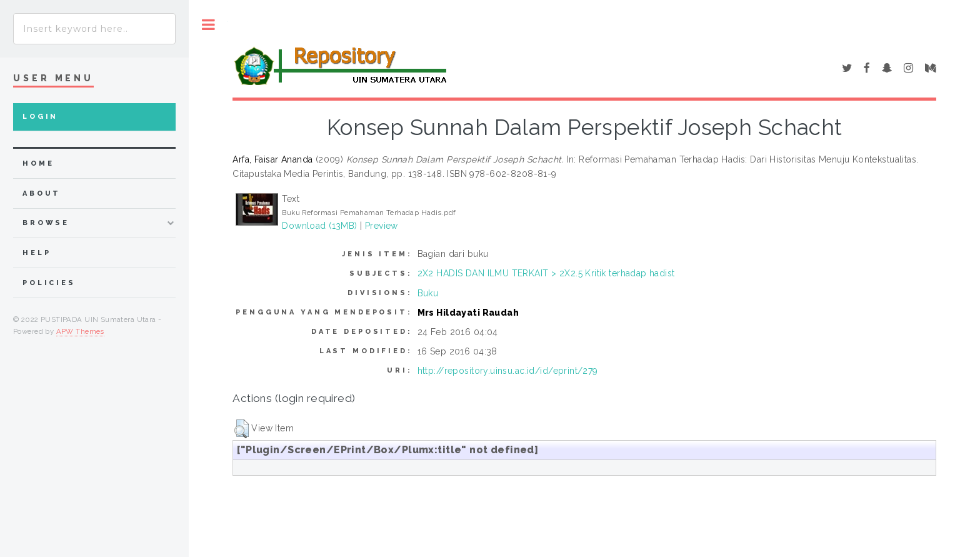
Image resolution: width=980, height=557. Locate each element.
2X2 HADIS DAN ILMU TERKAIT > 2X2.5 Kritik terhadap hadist (546, 273)
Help (37, 253)
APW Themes (80, 331)
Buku (428, 293)
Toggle (208, 25)
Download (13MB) (319, 226)
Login (40, 117)
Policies (49, 283)
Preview (382, 226)
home (38, 163)
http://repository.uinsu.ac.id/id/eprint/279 (508, 371)
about (42, 193)
